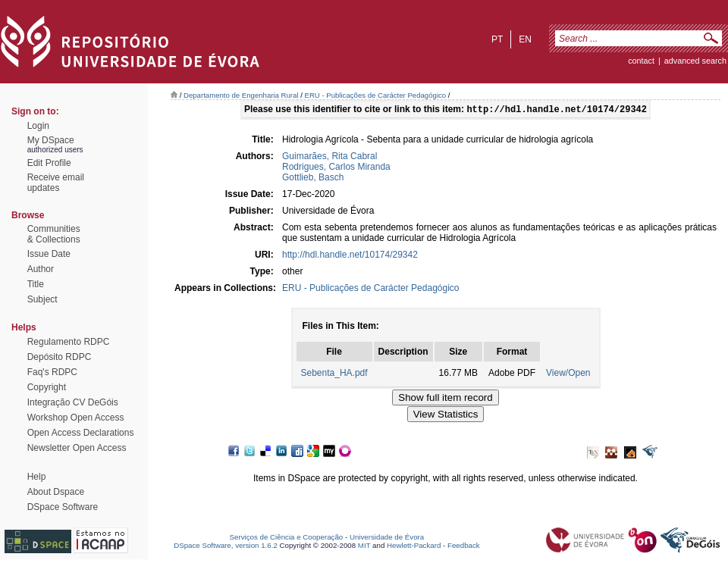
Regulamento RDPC (69, 342)
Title (36, 284)
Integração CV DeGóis (73, 402)
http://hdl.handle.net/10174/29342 (350, 256)
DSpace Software (63, 507)
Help (37, 477)
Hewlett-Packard (414, 545)
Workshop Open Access (76, 418)
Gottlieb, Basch (313, 179)
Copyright (47, 387)
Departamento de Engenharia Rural (241, 95)
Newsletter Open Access (77, 448)
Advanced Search (695, 61)
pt (497, 39)
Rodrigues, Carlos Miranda (336, 168)
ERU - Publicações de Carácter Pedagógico (376, 95)
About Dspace (56, 492)
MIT (364, 545)
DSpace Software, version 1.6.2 (226, 545)
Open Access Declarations (81, 433)
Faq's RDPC (52, 372)
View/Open (568, 374)
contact (641, 61)
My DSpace (51, 140)
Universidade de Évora (387, 537)
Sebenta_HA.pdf (334, 374)
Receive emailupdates (56, 183)
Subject (42, 299)
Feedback (464, 545)
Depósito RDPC (60, 357)
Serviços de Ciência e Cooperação (287, 537)
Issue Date (49, 254)
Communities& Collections (54, 234)
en (525, 39)
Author (41, 269)
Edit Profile (49, 163)
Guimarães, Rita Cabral (329, 158)
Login (38, 126)
